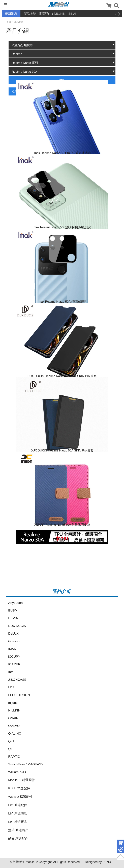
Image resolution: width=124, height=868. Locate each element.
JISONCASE (17, 680)
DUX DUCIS (17, 626)
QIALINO (15, 733)
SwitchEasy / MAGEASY (26, 764)
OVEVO (14, 726)
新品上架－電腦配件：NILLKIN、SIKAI (50, 14)
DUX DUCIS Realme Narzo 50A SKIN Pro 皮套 (62, 450)
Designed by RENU (98, 862)
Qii (10, 749)
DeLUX (13, 633)
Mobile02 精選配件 (22, 780)
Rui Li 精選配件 (19, 788)
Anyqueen (15, 603)
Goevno (14, 641)
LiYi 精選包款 (18, 813)
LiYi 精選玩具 (18, 822)
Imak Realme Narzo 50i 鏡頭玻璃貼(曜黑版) (62, 227)
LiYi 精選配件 (18, 805)
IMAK (12, 649)
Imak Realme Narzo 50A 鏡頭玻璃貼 (62, 302)
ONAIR (13, 718)
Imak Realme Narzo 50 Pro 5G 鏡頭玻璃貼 (62, 153)
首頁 (9, 22)
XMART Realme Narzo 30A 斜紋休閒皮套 (62, 525)
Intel (11, 672)
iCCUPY (14, 657)
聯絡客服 (121, 850)
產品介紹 (19, 22)
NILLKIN (14, 710)
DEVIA (13, 618)
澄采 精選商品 (18, 830)
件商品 (121, 843)
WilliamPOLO (18, 772)
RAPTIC (14, 757)
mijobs (13, 703)
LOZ (11, 687)
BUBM (13, 610)
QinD (12, 741)
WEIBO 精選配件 (20, 797)
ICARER (14, 664)
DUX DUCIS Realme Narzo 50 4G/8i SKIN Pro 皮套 (62, 376)
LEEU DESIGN (19, 695)
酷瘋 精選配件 (18, 838)
